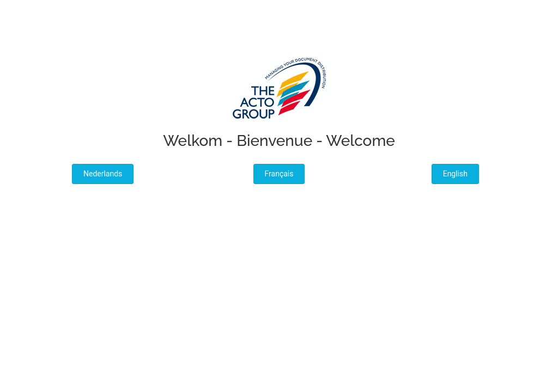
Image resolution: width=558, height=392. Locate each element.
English (455, 174)
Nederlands (103, 174)
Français (279, 174)
